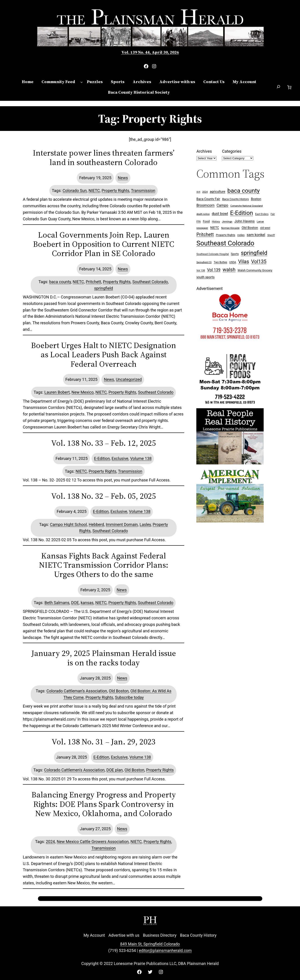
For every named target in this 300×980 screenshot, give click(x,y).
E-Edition (102, 458)
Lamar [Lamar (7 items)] (260, 222)
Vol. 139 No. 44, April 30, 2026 (150, 52)
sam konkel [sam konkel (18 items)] (256, 235)
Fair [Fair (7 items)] (273, 214)
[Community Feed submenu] (82, 82)
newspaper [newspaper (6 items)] (202, 228)
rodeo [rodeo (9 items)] (241, 235)
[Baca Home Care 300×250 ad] (230, 347)
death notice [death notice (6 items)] (203, 214)
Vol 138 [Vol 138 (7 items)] (201, 270)
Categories (232, 151)
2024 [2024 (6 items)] (205, 192)
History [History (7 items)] (216, 222)
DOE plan (115, 770)
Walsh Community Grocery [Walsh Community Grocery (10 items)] (255, 270)
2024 (50, 842)
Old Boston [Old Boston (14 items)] (250, 228)
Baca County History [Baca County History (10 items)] (235, 199)
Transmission (143, 191)
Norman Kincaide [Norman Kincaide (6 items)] (230, 228)
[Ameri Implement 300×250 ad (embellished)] (230, 521)
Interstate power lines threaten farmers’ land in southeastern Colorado (104, 158)
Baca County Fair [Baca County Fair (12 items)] (208, 199)
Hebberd (96, 524)
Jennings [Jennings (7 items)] (227, 222)
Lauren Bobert (57, 392)
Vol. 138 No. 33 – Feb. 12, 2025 (104, 443)
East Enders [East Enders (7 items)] (262, 214)
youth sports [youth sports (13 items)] (205, 277)
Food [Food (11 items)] (206, 221)
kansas (87, 603)
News (123, 178)
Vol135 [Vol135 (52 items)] (259, 262)
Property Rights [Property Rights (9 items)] (226, 235)
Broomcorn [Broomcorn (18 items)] (205, 205)
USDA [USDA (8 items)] (233, 262)
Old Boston (119, 691)
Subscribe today (129, 697)
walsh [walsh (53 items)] (229, 270)
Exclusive (120, 458)
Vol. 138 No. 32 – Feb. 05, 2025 (104, 496)
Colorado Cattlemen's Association (74, 770)
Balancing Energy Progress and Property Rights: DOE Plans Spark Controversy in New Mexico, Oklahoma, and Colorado (104, 804)
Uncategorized (129, 379)
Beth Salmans (57, 603)
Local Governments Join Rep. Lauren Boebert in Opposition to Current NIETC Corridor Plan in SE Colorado (104, 244)
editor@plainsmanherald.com (165, 950)
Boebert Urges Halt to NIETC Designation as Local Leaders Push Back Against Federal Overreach (104, 355)
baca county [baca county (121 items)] (243, 191)
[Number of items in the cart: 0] (289, 87)
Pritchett (93, 282)
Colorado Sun (75, 191)
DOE (75, 603)
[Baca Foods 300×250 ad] (230, 405)
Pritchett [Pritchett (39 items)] (205, 234)
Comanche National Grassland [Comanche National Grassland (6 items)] (246, 206)
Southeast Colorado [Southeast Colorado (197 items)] (225, 243)
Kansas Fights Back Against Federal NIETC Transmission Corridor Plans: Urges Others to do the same (104, 565)
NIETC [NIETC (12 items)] (215, 228)
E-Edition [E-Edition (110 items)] (242, 213)
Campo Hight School (68, 524)
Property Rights (115, 191)
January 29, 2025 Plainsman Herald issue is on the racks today (104, 658)
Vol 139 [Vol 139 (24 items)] (214, 270)
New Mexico (83, 392)
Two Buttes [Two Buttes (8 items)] (220, 262)
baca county (60, 282)
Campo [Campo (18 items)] (222, 205)
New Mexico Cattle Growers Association (93, 842)
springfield (104, 288)
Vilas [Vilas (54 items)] (244, 261)
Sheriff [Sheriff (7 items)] (271, 235)
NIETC (94, 191)
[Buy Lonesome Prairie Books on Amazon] (230, 463)
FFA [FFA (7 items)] (198, 222)
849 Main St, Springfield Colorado (150, 944)
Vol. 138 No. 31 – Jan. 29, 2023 (104, 742)
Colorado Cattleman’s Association (77, 691)
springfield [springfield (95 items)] (254, 253)
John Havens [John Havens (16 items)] (245, 221)
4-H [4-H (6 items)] (198, 192)
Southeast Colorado (150, 282)
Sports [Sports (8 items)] (235, 254)
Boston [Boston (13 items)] (256, 199)
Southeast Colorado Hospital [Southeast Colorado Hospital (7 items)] (212, 254)
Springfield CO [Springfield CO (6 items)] (204, 262)
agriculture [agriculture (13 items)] (218, 192)
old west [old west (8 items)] (265, 228)
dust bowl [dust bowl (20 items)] (220, 214)
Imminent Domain (122, 524)
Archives (204, 151)
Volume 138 (141, 458)
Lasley (145, 524)
